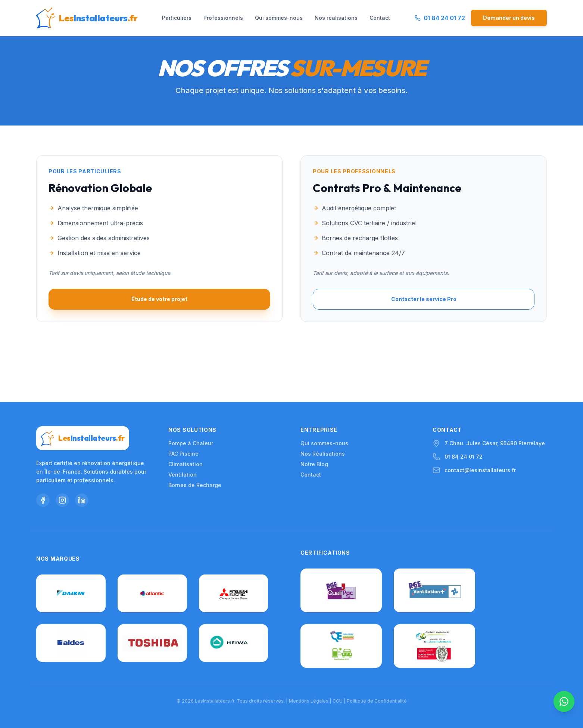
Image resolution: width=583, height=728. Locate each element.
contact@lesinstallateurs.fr (480, 420)
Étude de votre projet (159, 299)
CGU (338, 701)
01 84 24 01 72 (464, 407)
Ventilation (183, 425)
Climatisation (185, 414)
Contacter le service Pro (424, 299)
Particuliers (177, 18)
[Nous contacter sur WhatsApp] (564, 706)
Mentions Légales (309, 701)
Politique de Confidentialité (377, 701)
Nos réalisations (336, 18)
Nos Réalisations (323, 404)
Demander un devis (509, 18)
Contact (380, 18)
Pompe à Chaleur (191, 393)
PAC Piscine (183, 404)
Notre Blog (314, 414)
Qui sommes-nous (279, 18)
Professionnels (223, 18)
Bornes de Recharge (195, 435)
